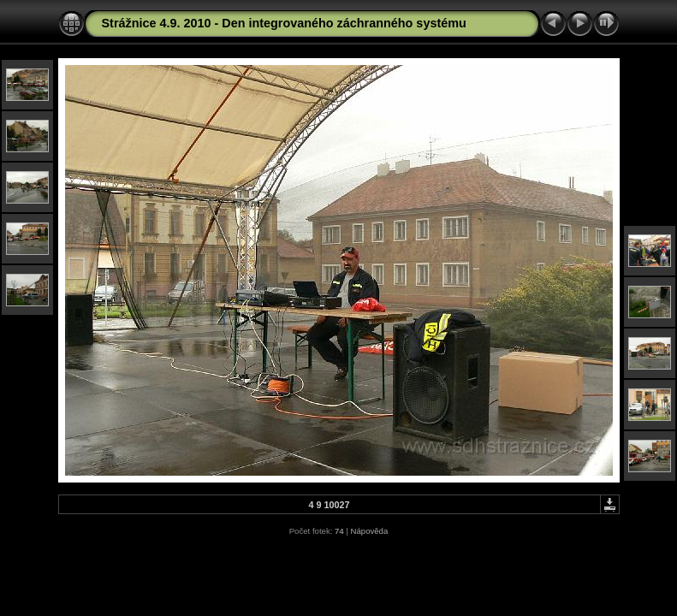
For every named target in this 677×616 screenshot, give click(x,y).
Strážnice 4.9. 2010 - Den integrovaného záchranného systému (284, 23)
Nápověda (370, 531)
